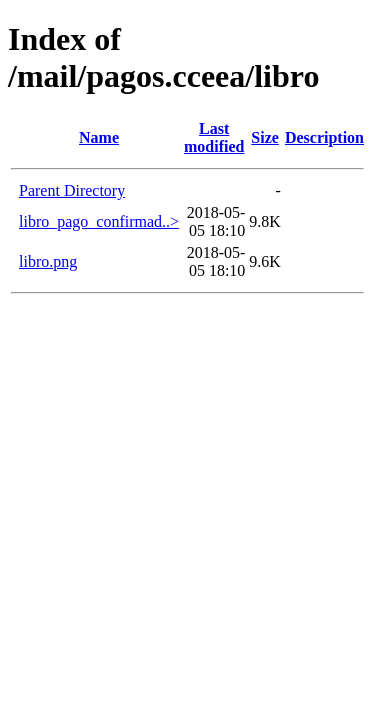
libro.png (48, 261)
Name (99, 137)
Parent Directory (72, 190)
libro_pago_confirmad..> (99, 221)
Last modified (214, 137)
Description (324, 137)
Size (265, 137)
